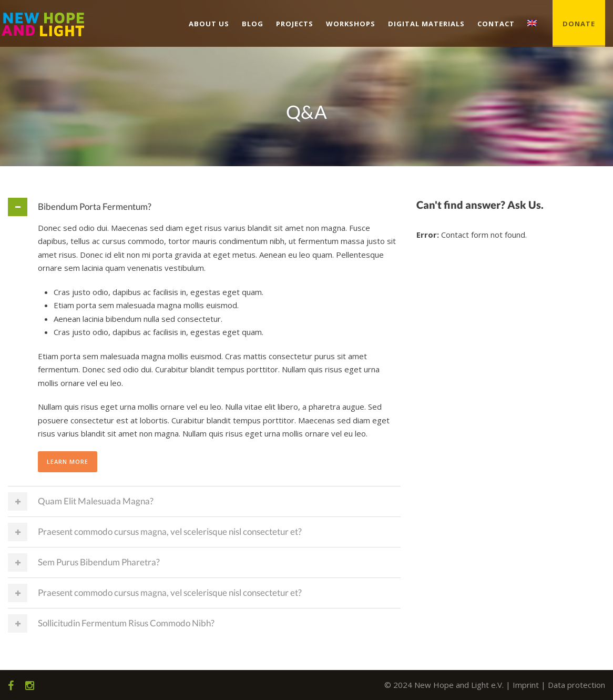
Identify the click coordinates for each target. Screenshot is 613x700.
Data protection (576, 685)
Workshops (351, 24)
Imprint (526, 685)
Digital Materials (426, 24)
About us (209, 24)
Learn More (68, 461)
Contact (496, 24)
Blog (253, 24)
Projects (295, 24)
